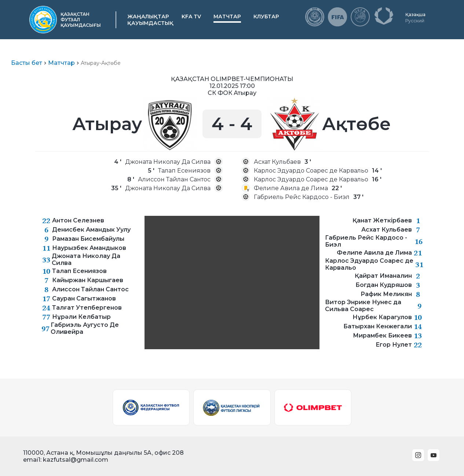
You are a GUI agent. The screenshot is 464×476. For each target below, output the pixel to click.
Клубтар (266, 16)
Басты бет (27, 63)
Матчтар (227, 16)
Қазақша (415, 14)
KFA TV (191, 16)
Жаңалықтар (148, 16)
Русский (415, 21)
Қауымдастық (150, 23)
